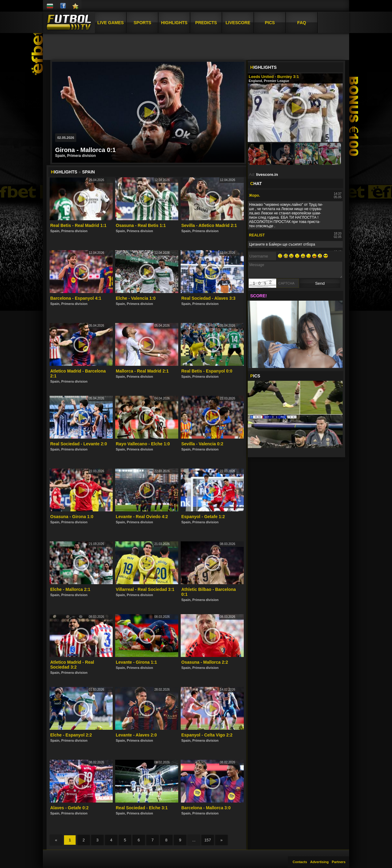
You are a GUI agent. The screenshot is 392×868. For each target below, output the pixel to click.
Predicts (206, 22)
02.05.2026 (66, 138)
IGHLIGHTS (263, 67)
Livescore (238, 22)
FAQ (302, 22)
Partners (339, 862)
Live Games (111, 22)
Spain (89, 172)
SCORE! (258, 296)
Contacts (300, 862)
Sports (142, 22)
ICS (255, 376)
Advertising (320, 862)
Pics (270, 22)
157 (208, 840)
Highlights (174, 22)
